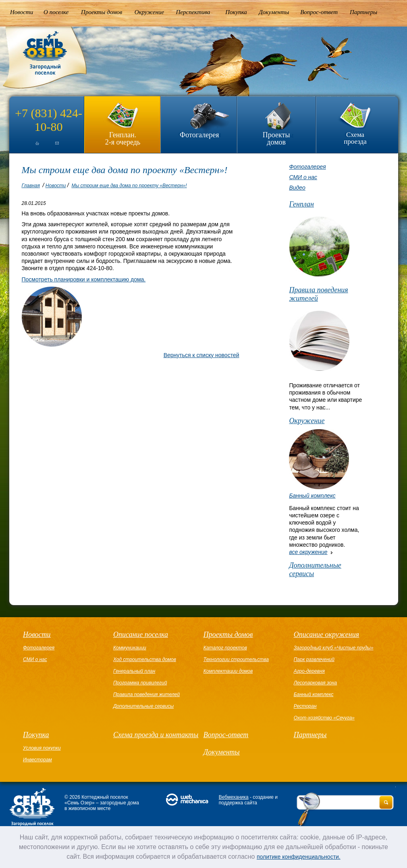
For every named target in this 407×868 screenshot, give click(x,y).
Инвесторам (37, 760)
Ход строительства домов (145, 659)
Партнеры (363, 12)
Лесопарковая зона (316, 683)
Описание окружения (326, 634)
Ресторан (305, 706)
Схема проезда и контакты (156, 735)
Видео (297, 188)
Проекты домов (102, 12)
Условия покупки (42, 748)
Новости (22, 12)
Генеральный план (134, 671)
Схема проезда (355, 138)
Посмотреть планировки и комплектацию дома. (84, 279)
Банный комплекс (312, 496)
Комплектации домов (228, 671)
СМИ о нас (303, 177)
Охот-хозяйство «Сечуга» (324, 718)
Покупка (236, 12)
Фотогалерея (199, 135)
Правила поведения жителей (318, 294)
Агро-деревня (309, 671)
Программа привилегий (140, 683)
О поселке (56, 12)
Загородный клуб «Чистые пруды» (334, 648)
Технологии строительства (236, 659)
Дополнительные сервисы (315, 569)
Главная (31, 186)
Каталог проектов (225, 648)
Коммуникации (130, 648)
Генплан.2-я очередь (123, 138)
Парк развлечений (314, 659)
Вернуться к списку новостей (201, 355)
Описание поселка (141, 634)
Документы (274, 12)
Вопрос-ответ (319, 12)
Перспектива (193, 12)
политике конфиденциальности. (299, 857)
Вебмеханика (234, 797)
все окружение (308, 552)
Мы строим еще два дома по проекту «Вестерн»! (129, 186)
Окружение (149, 12)
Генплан (301, 204)
